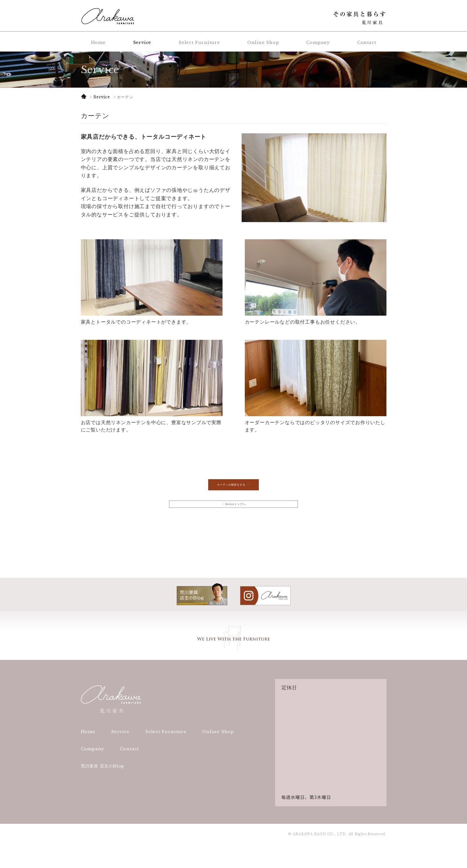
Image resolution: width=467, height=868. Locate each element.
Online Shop (263, 42)
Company (318, 42)
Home (98, 42)
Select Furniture (199, 42)
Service (142, 42)
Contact (367, 42)
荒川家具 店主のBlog (103, 789)
